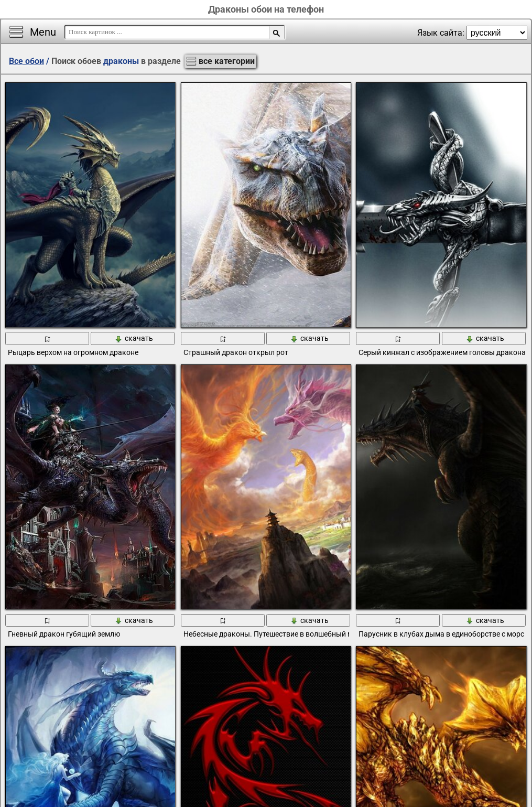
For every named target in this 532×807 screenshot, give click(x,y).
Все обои (26, 61)
